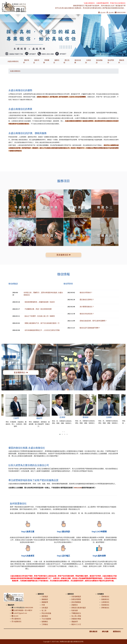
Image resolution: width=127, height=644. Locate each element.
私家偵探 (75, 610)
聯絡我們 (121, 61)
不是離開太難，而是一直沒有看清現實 (38, 309)
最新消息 (36, 61)
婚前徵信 (45, 616)
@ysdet (102, 12)
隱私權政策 (93, 632)
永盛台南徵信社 (13, 61)
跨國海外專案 (76, 619)
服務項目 (56, 61)
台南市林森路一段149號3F (22, 610)
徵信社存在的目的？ (87, 314)
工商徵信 (45, 624)
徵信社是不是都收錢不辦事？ (90, 328)
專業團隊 (46, 61)
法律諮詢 (88, 61)
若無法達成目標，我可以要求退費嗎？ (93, 321)
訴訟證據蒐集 (76, 602)
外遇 (43, 605)
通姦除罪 (75, 622)
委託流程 (66, 61)
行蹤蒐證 (45, 597)
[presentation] (63, 432)
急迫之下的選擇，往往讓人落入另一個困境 (40, 316)
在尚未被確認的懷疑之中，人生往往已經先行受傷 (42, 330)
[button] (60, 434)
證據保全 (75, 605)
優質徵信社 (117, 632)
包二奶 (44, 610)
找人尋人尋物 (76, 616)
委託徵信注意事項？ (87, 300)
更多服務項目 (64, 255)
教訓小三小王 (76, 624)
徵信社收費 (78, 61)
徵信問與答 (111, 61)
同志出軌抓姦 (46, 613)
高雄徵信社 (105, 605)
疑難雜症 (45, 622)
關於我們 (26, 61)
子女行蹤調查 (46, 619)
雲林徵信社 (105, 597)
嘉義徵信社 (105, 599)
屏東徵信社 (105, 608)
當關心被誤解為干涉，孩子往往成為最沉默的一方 (42, 323)
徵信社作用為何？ (86, 293)
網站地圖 (105, 632)
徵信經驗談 (99, 61)
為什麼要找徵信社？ (87, 307)
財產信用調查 (76, 599)
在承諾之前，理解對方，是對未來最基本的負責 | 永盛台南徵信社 (43, 294)
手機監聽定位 (76, 613)
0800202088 (120, 12)
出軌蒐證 (45, 608)
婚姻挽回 (45, 599)
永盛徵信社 (16, 619)
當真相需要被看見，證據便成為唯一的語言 (40, 302)
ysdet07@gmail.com (19, 613)
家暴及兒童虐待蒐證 (79, 608)
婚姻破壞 (45, 602)
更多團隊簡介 (21, 373)
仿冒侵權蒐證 (76, 597)
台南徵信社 (105, 602)
